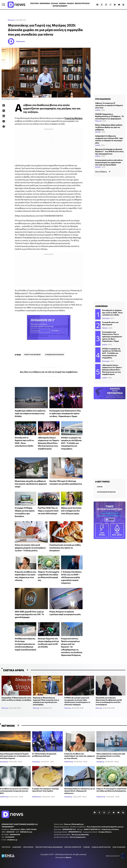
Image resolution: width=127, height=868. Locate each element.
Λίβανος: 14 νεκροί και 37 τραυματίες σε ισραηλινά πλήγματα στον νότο (109, 105)
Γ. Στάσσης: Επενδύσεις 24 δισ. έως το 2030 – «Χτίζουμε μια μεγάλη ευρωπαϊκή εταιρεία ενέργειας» (71, 577)
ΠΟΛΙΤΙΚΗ (35, 3)
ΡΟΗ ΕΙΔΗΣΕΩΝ (103, 99)
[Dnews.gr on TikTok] (110, 5)
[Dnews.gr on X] (102, 5)
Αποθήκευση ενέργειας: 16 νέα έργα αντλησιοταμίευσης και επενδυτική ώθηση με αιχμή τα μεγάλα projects (26, 644)
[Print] (4, 127)
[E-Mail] (4, 121)
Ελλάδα (98, 132)
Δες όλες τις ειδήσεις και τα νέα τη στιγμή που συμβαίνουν (49, 372)
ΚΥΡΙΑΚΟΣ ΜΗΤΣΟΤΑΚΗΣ (55, 355)
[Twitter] (4, 111)
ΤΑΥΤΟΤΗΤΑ (6, 847)
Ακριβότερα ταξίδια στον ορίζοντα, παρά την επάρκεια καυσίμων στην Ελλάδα (30, 413)
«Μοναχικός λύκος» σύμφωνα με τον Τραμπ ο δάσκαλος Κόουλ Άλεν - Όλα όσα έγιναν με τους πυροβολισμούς (49, 443)
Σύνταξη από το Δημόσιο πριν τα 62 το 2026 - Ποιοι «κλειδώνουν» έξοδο (112, 312)
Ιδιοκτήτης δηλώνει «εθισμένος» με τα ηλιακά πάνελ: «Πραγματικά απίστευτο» (80, 791)
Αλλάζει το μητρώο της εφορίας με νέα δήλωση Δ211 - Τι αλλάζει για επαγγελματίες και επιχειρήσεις (71, 443)
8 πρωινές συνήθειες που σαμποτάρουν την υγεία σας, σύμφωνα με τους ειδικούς (80, 756)
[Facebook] (4, 105)
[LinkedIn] (4, 116)
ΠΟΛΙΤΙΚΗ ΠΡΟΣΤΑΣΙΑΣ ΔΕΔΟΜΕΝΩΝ (49, 847)
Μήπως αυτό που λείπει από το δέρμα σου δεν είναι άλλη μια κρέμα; (71, 511)
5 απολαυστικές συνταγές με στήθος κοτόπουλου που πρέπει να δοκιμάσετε (65, 548)
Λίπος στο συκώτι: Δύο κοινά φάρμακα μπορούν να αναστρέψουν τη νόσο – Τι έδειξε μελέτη (30, 548)
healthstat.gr (69, 762)
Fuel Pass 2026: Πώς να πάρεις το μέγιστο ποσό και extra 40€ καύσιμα (48, 511)
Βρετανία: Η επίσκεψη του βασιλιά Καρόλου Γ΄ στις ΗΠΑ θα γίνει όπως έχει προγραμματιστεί (109, 151)
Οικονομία (106, 318)
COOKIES (86, 847)
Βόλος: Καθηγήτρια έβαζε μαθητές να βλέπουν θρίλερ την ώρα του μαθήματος (109, 127)
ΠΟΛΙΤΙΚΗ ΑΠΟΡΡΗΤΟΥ (73, 847)
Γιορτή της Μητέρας (74, 118)
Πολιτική (11, 20)
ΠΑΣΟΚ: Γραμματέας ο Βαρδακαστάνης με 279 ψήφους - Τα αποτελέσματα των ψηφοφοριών (109, 116)
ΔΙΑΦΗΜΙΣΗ (17, 847)
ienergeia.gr (4, 762)
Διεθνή (98, 110)
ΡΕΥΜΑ (102, 530)
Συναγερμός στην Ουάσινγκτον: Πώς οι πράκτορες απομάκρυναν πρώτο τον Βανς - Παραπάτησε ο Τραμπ (65, 413)
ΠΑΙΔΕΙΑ (70, 3)
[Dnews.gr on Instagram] (106, 5)
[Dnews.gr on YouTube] (119, 5)
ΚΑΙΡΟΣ (100, 487)
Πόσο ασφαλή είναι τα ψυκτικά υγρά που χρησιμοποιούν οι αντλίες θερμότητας (111, 756)
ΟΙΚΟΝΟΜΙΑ (45, 3)
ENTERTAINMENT (60, 6)
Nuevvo (68, 857)
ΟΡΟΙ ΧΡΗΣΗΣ (28, 847)
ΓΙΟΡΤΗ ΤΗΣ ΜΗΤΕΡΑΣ (32, 355)
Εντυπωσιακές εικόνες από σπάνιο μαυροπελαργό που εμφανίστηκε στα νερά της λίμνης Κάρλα (109, 162)
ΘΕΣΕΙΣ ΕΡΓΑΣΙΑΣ (82, 3)
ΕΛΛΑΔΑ (55, 3)
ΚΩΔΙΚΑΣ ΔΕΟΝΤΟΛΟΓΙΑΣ (101, 847)
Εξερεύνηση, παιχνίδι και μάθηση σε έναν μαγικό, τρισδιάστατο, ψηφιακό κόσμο (31, 484)
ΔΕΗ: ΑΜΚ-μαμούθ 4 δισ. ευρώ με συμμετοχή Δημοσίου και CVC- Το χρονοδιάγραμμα (29, 614)
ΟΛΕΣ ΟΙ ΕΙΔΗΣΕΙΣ (119, 847)
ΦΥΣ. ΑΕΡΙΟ (117, 530)
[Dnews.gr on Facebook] (97, 5)
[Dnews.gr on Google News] (115, 5)
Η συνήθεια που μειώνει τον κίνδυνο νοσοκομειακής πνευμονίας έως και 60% (14, 791)
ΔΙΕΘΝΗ (62, 3)
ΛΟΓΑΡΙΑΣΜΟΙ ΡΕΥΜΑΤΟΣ (106, 492)
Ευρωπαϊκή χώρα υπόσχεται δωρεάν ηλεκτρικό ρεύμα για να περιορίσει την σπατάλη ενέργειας (15, 756)
